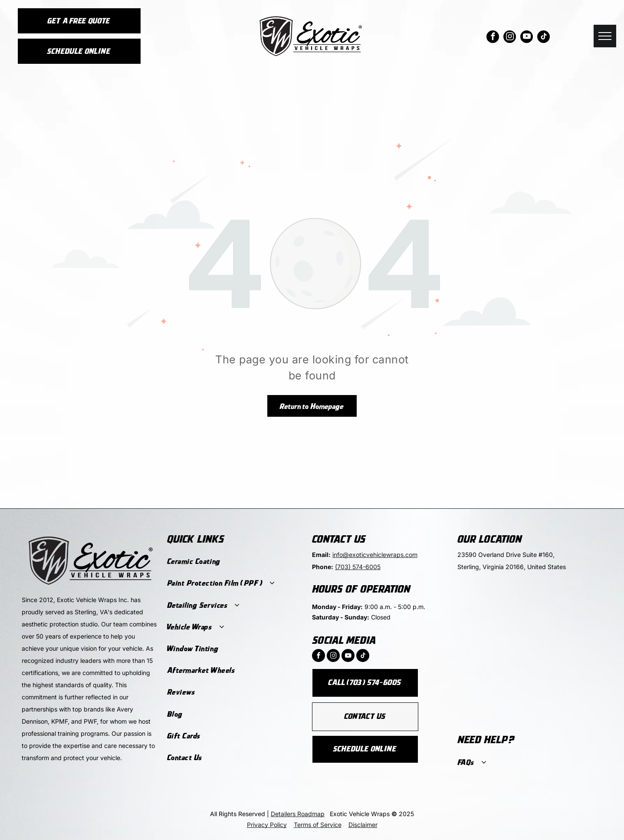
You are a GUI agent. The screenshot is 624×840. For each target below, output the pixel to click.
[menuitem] (234, 562)
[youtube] (527, 38)
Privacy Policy (267, 825)
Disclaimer (363, 825)
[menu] (605, 36)
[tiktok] (544, 38)
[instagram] (510, 38)
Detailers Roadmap (298, 814)
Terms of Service (318, 825)
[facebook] (493, 38)
